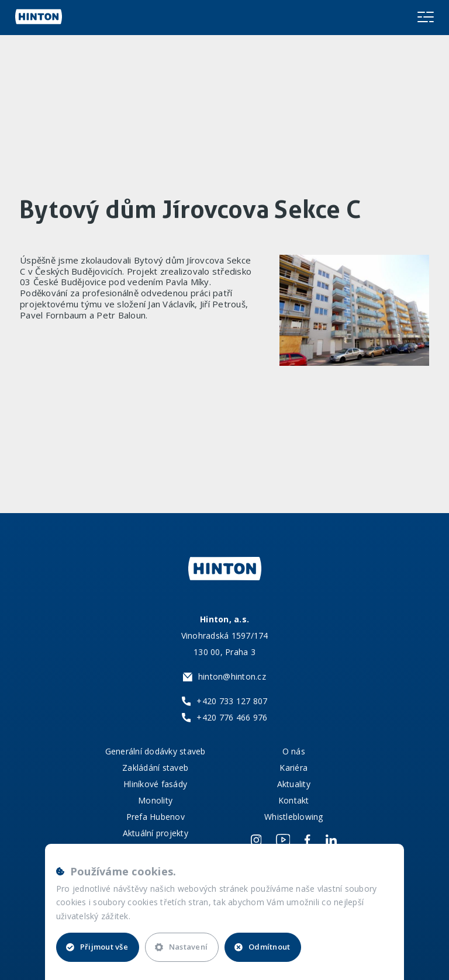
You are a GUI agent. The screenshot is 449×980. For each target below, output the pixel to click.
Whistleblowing (294, 817)
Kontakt (294, 800)
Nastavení (181, 947)
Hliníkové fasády (155, 784)
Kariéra (293, 768)
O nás (294, 751)
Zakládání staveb (155, 768)
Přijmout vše (97, 947)
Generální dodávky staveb (156, 751)
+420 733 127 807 (232, 701)
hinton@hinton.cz (232, 676)
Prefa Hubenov (156, 817)
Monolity (155, 800)
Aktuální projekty (156, 833)
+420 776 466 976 (232, 717)
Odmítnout (262, 947)
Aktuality (294, 784)
